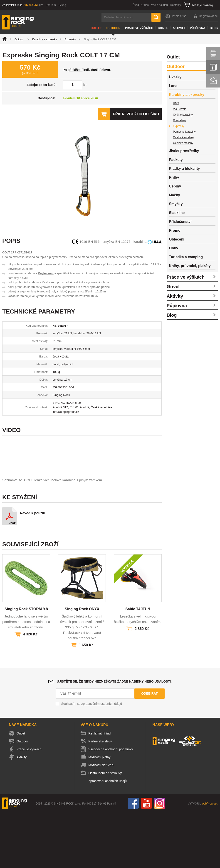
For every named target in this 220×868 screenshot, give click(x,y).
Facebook (133, 859)
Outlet (96, 28)
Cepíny (175, 186)
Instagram (160, 859)
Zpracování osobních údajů (108, 836)
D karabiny (179, 120)
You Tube (146, 859)
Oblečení (177, 239)
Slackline (177, 213)
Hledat (156, 17)
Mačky (174, 195)
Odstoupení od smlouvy (106, 829)
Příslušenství (180, 222)
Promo (175, 230)
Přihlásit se (179, 16)
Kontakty (176, 5)
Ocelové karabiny (184, 137)
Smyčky (176, 204)
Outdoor (113, 28)
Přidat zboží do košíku (136, 114)
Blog (214, 28)
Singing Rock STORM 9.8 (26, 665)
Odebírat (149, 749)
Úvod (136, 5)
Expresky (70, 39)
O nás (145, 5)
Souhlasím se (92, 759)
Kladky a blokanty (184, 169)
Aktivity (179, 28)
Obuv (174, 248)
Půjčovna (198, 28)
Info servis (213, 67)
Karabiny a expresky (44, 39)
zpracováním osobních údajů (102, 759)
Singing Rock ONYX (82, 665)
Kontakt (213, 81)
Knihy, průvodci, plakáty (190, 266)
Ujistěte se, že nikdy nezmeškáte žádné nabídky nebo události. (114, 737)
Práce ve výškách (139, 28)
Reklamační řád (100, 789)
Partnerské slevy (101, 797)
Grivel (163, 28)
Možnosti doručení (102, 821)
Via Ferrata (180, 109)
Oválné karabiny (183, 115)
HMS (176, 103)
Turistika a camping (186, 257)
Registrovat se (208, 16)
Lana (173, 86)
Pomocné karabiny (184, 132)
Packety (176, 160)
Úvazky (175, 77)
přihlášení (75, 70)
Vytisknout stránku (213, 53)
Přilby (174, 177)
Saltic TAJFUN (138, 665)
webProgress (210, 859)
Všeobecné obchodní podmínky (111, 805)
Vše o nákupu (159, 5)
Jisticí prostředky (184, 151)
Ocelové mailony (183, 143)
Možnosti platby (100, 813)
